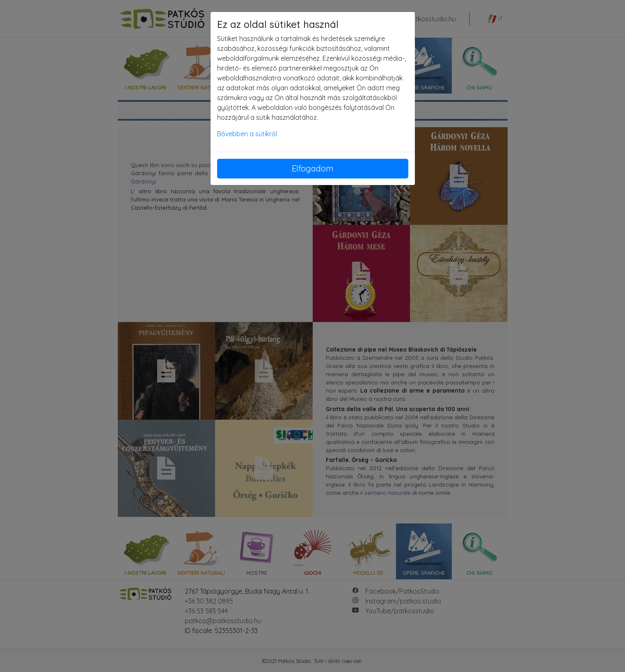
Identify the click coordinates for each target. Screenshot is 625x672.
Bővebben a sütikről (247, 134)
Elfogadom (313, 168)
